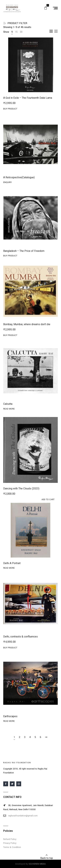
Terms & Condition (12, 847)
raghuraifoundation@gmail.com (23, 816)
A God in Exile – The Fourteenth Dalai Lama (28, 98)
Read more (9, 409)
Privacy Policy (10, 843)
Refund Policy (10, 839)
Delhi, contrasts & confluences (20, 637)
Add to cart (48, 500)
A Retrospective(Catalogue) (19, 177)
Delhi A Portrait (12, 563)
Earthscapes (10, 716)
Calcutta (8, 404)
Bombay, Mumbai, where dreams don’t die (27, 324)
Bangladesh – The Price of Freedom (24, 251)
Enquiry (7, 182)
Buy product (10, 109)
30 (21, 32)
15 (16, 32)
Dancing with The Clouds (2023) (21, 488)
